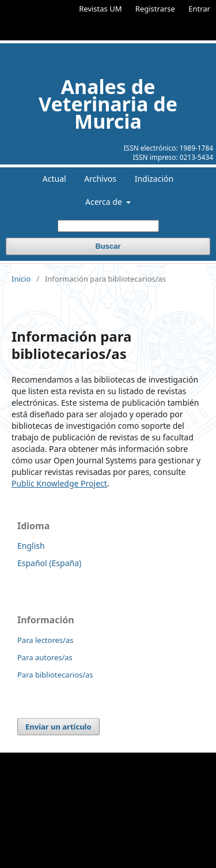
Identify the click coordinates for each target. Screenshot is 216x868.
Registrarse (155, 9)
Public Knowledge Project (59, 483)
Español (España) (49, 563)
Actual (54, 179)
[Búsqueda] (108, 226)
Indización (154, 179)
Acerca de (105, 202)
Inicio (21, 279)
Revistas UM (100, 9)
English (31, 546)
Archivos (100, 179)
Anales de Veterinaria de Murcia (108, 104)
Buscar (108, 246)
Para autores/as (45, 657)
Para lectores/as (45, 640)
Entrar (199, 9)
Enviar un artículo (58, 727)
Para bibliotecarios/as (55, 675)
